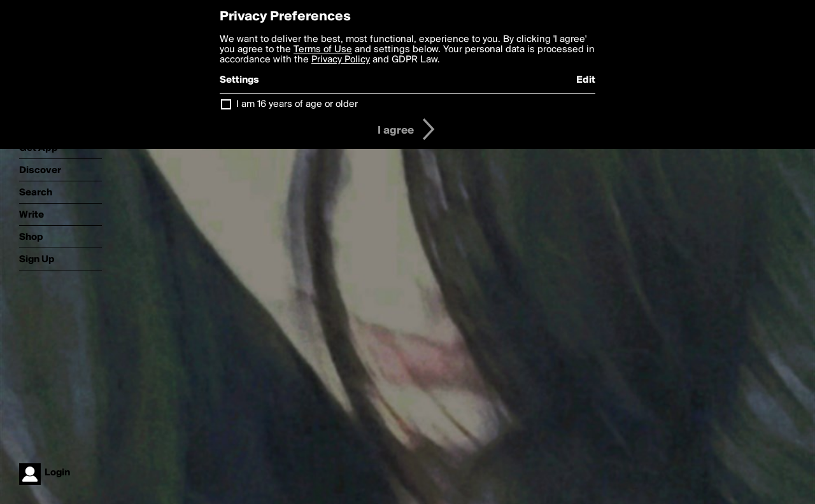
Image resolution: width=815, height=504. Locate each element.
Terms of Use (323, 50)
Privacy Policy (341, 60)
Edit (586, 80)
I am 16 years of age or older (297, 104)
